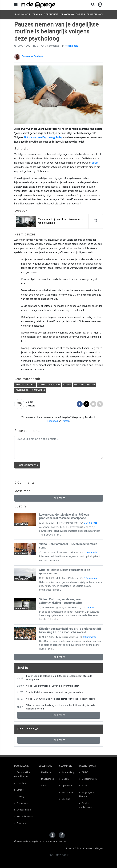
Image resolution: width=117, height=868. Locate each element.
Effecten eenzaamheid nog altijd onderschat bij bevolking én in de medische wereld (70, 631)
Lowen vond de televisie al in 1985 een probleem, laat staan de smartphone (64, 517)
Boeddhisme (45, 766)
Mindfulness (47, 779)
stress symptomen (25, 385)
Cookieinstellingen (93, 849)
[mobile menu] (16, 5)
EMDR (85, 772)
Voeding (66, 799)
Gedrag (67, 385)
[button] (92, 5)
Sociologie (54, 385)
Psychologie (23, 15)
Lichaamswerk (89, 779)
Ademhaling (68, 772)
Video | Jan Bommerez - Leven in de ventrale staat (68, 546)
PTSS (84, 786)
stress (95, 163)
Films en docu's (96, 15)
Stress (42, 385)
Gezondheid (51, 15)
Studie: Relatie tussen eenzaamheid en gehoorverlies (64, 572)
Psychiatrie (67, 793)
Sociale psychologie (84, 385)
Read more (58, 498)
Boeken (80, 15)
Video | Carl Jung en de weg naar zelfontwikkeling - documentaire (60, 601)
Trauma (37, 15)
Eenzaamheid (24, 810)
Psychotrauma (88, 766)
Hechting (22, 783)
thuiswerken (38, 390)
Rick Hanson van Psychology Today (43, 138)
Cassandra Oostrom (32, 57)
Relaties (21, 823)
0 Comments (50, 46)
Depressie (22, 803)
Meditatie (46, 772)
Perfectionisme (25, 817)
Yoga (44, 786)
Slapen (65, 779)
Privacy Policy (73, 849)
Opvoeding (67, 15)
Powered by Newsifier (59, 855)
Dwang (20, 797)
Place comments (27, 465)
